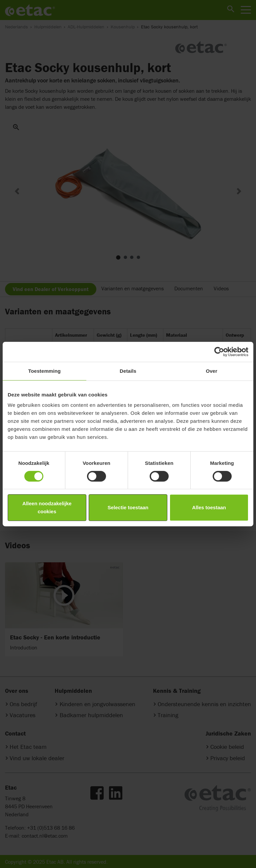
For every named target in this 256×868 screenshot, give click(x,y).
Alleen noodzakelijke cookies (47, 507)
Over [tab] (211, 371)
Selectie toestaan (128, 507)
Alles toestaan (209, 507)
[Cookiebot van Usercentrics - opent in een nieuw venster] (219, 352)
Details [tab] (128, 371)
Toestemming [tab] (45, 371)
